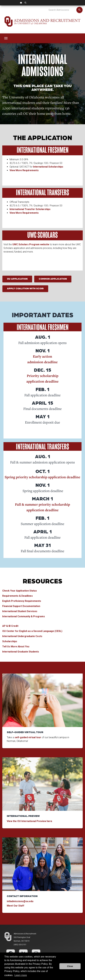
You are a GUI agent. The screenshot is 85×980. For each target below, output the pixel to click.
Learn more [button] (21, 975)
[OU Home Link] (21, 3)
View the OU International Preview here (29, 821)
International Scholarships (48, 167)
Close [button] (70, 966)
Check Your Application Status (20, 591)
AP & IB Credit (10, 626)
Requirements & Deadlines (17, 596)
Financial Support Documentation (21, 606)
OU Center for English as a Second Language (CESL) (32, 631)
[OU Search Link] (25, 3)
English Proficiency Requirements (22, 601)
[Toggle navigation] (6, 38)
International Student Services (20, 611)
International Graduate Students (21, 652)
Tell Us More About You (16, 647)
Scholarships (10, 641)
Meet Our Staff (16, 906)
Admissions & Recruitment (25, 934)
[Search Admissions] (62, 10)
